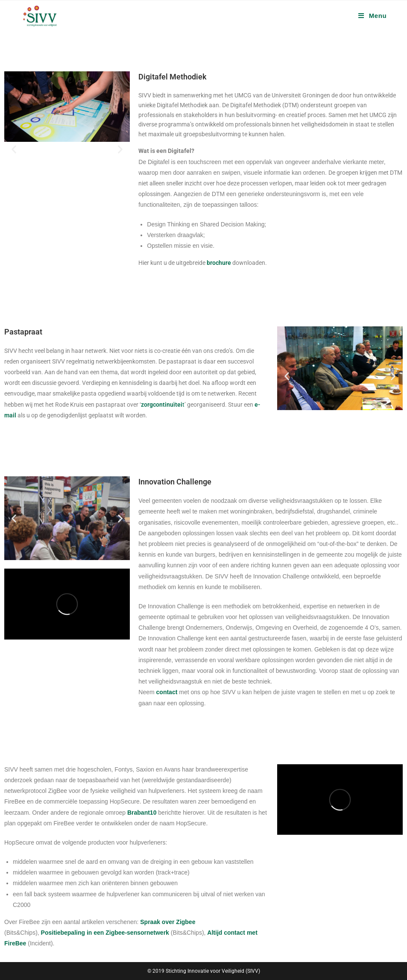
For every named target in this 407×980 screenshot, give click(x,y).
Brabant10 (142, 813)
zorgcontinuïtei (162, 405)
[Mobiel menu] (372, 16)
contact (167, 692)
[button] (14, 149)
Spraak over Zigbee (168, 922)
